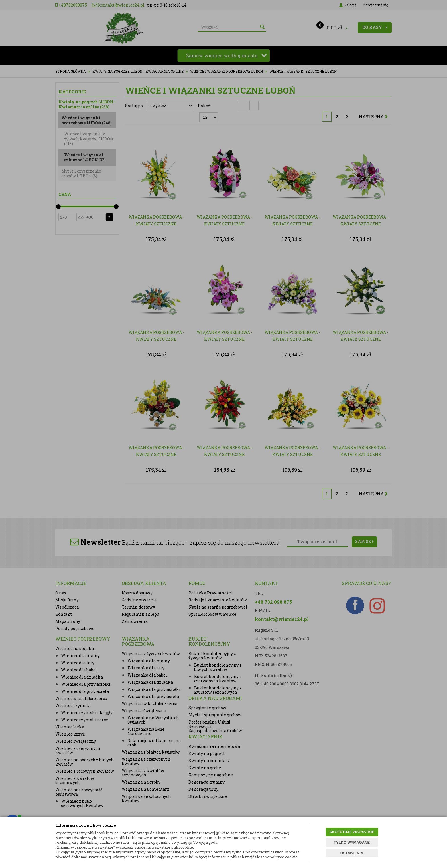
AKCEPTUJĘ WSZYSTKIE (352, 832)
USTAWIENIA (352, 853)
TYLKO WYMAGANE (352, 842)
